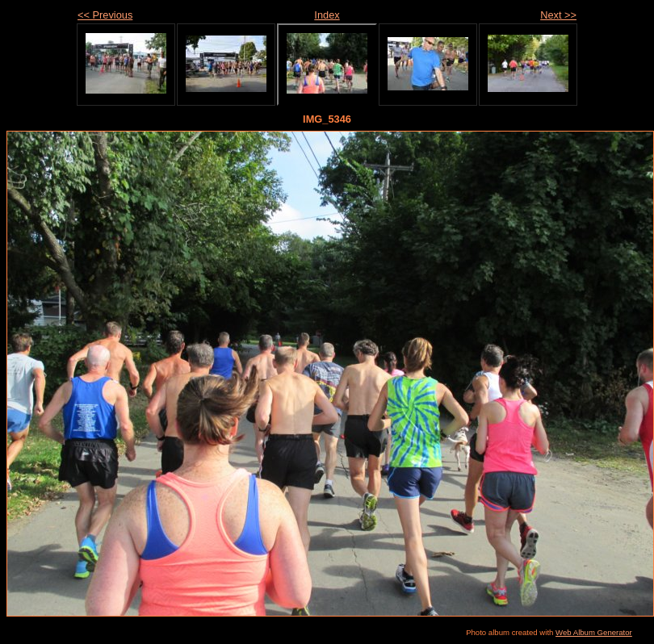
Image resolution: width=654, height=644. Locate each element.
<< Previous (105, 15)
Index (327, 15)
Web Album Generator (594, 632)
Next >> (558, 15)
